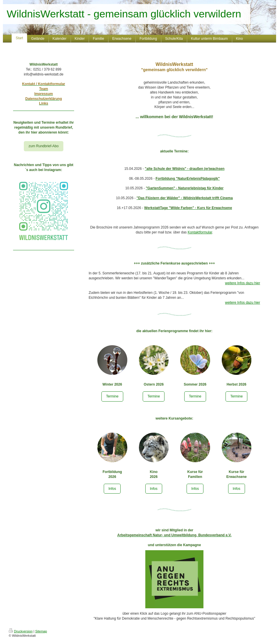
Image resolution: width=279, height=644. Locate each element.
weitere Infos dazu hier (243, 283)
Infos (112, 489)
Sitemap (41, 631)
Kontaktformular (200, 232)
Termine (112, 396)
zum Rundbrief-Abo (43, 146)
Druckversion (21, 631)
